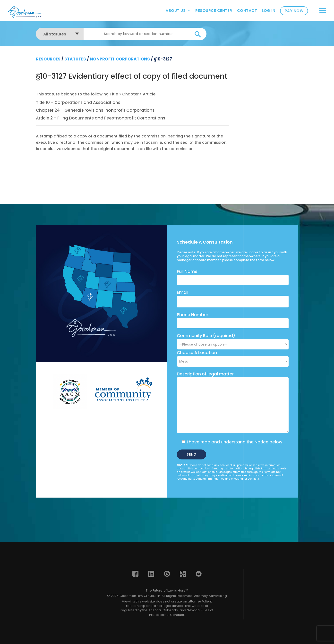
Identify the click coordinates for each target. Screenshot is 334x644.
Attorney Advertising (210, 596)
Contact (247, 11)
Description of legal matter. (206, 374)
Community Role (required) (233, 340)
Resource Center (214, 11)
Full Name (187, 271)
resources (48, 59)
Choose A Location (197, 353)
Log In (269, 11)
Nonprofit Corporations (120, 59)
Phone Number (193, 315)
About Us (176, 11)
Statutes (75, 59)
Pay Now (294, 11)
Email (183, 292)
